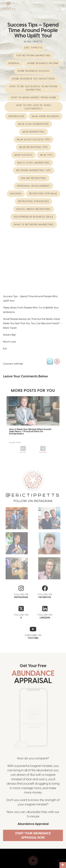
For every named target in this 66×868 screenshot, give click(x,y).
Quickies (16, 194)
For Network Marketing (33, 55)
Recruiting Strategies (33, 201)
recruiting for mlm (43, 194)
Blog (37, 860)
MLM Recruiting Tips (33, 147)
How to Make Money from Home (34, 97)
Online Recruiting (33, 178)
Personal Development (33, 186)
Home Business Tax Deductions (33, 79)
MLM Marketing (33, 132)
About (8, 860)
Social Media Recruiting (33, 209)
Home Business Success (33, 71)
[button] (63, 6)
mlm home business (45, 116)
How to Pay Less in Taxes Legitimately (34, 107)
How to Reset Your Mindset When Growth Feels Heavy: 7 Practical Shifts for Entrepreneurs (30, 403)
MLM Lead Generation (33, 124)
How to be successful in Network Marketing (34, 88)
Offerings (9, 864)
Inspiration (16, 116)
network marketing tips (33, 170)
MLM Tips (46, 155)
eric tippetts (33, 48)
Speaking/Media (41, 864)
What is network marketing (34, 224)
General (14, 63)
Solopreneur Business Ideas (33, 217)
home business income (43, 63)
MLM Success (24, 155)
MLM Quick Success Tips (33, 139)
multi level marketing (33, 163)
